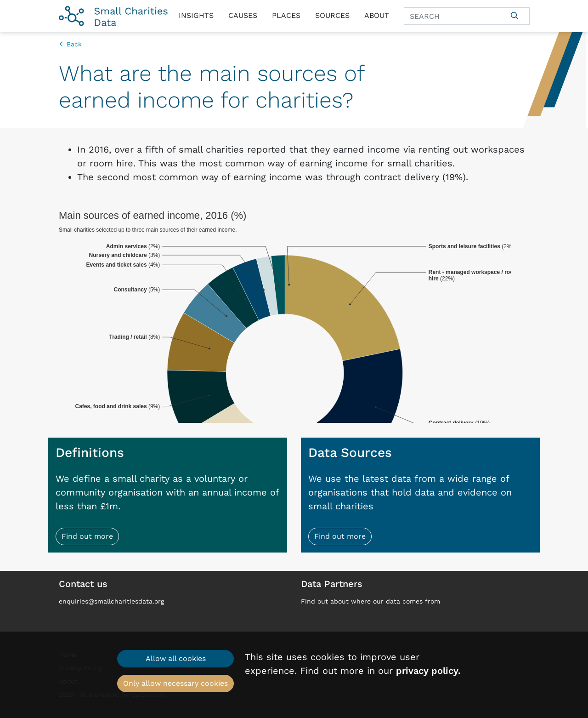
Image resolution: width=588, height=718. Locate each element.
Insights (196, 15)
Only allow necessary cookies (175, 683)
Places (286, 15)
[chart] (294, 316)
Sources (332, 15)
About (377, 15)
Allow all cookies (176, 658)
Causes (243, 15)
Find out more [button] (87, 536)
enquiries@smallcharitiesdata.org (111, 601)
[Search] (452, 16)
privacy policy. (428, 671)
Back (71, 44)
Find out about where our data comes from (370, 601)
